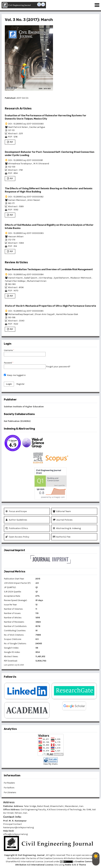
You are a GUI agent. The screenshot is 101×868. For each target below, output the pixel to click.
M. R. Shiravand (41, 164)
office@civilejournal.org (15, 834)
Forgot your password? (58, 367)
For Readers (9, 783)
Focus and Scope (16, 511)
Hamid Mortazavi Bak (67, 314)
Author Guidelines (16, 520)
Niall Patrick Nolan (18, 127)
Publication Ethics (17, 528)
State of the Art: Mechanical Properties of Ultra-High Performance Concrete (50, 306)
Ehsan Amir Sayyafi (45, 314)
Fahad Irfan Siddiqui (15, 281)
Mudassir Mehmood (81, 278)
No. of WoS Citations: (14, 635)
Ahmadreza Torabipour (20, 164)
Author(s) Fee (62, 537)
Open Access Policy (17, 537)
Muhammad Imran (37, 281)
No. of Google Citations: (15, 643)
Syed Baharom (62, 278)
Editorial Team (62, 511)
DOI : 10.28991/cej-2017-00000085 (26, 311)
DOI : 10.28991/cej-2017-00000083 (26, 233)
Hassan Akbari (16, 237)
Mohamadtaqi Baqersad (21, 314)
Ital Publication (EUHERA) (17, 421)
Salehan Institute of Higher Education (24, 407)
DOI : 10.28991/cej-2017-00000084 (26, 274)
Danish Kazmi (16, 278)
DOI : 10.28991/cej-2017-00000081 (26, 160)
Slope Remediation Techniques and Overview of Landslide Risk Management (49, 269)
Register (20, 384)
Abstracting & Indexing (67, 528)
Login (9, 384)
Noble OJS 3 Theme (75, 865)
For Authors (9, 788)
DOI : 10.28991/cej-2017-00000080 (26, 124)
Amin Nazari (34, 200)
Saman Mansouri (17, 200)
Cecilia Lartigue (37, 127)
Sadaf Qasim (31, 278)
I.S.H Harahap (46, 278)
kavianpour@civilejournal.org (18, 827)
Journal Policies (63, 520)
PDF (11, 142)
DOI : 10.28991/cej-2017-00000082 (26, 197)
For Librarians (10, 792)
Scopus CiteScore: (13, 639)
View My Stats (50, 764)
